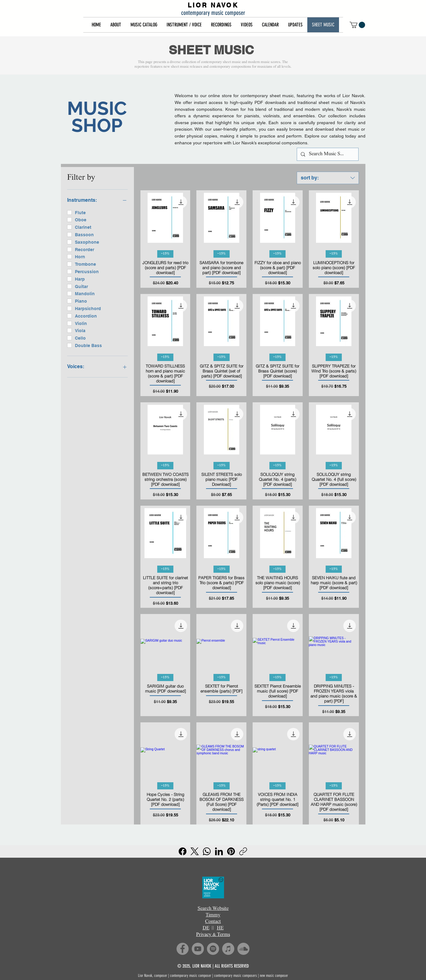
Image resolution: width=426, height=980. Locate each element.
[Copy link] (243, 851)
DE (206, 928)
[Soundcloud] (243, 949)
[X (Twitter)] (195, 851)
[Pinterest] (231, 851)
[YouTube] (198, 949)
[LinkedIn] (219, 851)
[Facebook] (183, 851)
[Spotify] (213, 949)
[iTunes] (228, 949)
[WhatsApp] (207, 851)
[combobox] (328, 178)
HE (220, 928)
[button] (116, 25)
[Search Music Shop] (327, 154)
